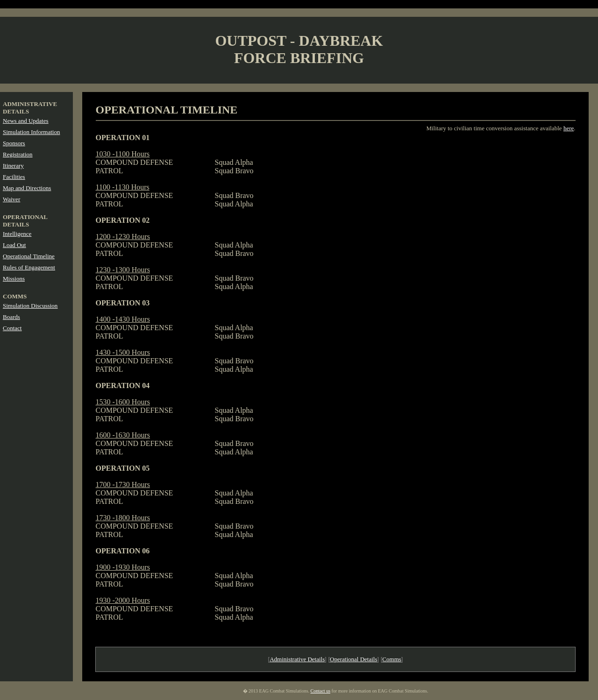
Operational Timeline (29, 256)
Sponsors (14, 143)
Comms (392, 659)
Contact (12, 328)
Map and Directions (27, 188)
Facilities (14, 177)
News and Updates (25, 121)
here (569, 128)
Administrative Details (297, 659)
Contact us (321, 691)
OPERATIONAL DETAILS (25, 221)
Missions (14, 279)
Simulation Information (31, 132)
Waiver (11, 199)
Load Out (14, 245)
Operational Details (353, 659)
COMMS (15, 296)
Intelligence (17, 234)
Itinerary (13, 166)
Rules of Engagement (29, 267)
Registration (18, 154)
